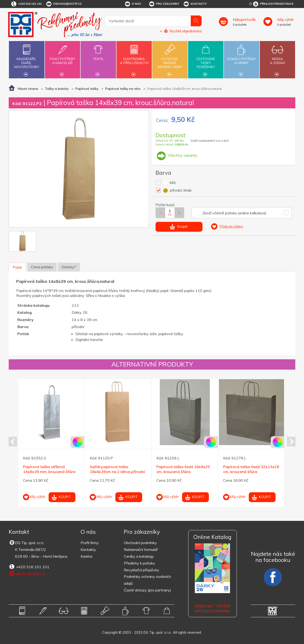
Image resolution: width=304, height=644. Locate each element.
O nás (133, 4)
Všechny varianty (176, 155)
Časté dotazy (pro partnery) (147, 590)
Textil (98, 56)
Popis (17, 267)
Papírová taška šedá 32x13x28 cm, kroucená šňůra (251, 469)
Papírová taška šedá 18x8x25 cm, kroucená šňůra (183, 469)
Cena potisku (42, 267)
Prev (13, 442)
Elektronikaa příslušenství (134, 58)
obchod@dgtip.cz (64, 4)
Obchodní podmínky (140, 543)
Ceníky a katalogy (139, 556)
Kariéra (86, 556)
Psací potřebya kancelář (62, 58)
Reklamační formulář (141, 549)
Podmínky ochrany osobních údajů (147, 580)
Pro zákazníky (164, 4)
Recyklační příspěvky (142, 570)
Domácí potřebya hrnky (242, 58)
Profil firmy (90, 543)
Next (291, 442)
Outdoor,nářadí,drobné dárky (170, 59)
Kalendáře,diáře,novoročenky (27, 59)
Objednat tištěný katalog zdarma (212, 608)
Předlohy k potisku (139, 563)
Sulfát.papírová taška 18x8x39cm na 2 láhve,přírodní (117, 469)
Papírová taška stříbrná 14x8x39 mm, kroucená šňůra (49, 469)
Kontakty (195, 4)
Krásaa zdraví (277, 58)
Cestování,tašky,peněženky (206, 59)
